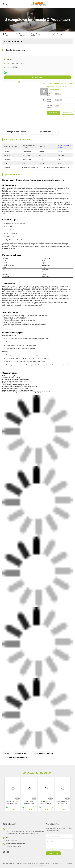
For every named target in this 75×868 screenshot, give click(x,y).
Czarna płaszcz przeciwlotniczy (15, 758)
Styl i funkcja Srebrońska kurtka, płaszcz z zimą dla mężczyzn (29, 803)
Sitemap (19, 863)
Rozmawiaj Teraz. (37, 77)
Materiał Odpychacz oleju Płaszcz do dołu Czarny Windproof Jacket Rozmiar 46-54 (13, 803)
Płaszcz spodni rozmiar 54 (43, 753)
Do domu (7, 35)
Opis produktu (45, 132)
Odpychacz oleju (21, 753)
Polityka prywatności (9, 863)
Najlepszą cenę (69, 113)
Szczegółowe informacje (16, 132)
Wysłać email (53, 853)
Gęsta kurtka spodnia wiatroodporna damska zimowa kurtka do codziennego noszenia (62, 803)
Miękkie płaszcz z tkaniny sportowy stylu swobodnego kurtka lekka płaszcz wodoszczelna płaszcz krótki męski (46, 803)
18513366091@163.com (15, 63)
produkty (15, 34)
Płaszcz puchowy (22, 35)
